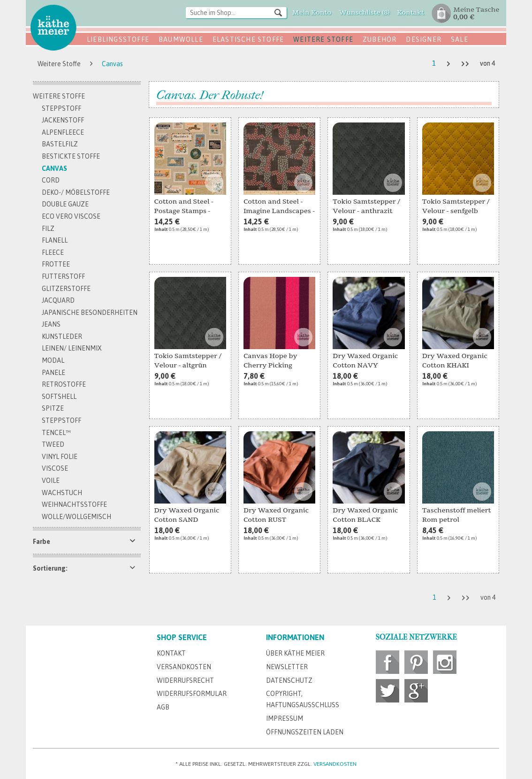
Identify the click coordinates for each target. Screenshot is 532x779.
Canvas (54, 168)
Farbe (42, 542)
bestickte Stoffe (71, 156)
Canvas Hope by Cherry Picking (270, 361)
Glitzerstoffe (66, 289)
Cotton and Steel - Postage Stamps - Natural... (184, 207)
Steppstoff (61, 108)
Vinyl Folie (60, 457)
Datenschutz (289, 680)
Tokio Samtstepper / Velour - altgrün (188, 361)
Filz (48, 229)
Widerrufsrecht (185, 680)
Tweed (53, 444)
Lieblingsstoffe (118, 39)
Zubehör (380, 39)
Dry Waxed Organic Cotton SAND (187, 515)
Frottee (56, 264)
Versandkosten (184, 667)
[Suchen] (278, 12)
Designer (424, 39)
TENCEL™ (56, 433)
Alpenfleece (63, 132)
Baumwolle (181, 39)
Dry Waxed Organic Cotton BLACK (365, 515)
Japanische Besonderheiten (90, 313)
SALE (460, 39)
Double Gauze (65, 204)
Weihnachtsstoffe (74, 504)
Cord (51, 180)
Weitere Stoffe (323, 39)
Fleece (53, 252)
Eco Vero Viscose (71, 216)
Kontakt (171, 653)
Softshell (59, 397)
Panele (53, 373)
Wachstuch (62, 493)
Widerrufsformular (192, 694)
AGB (163, 707)
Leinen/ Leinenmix (72, 348)
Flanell (55, 240)
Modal (53, 360)
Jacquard (58, 300)
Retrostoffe (64, 384)
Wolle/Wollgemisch (76, 517)
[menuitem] (236, 13)
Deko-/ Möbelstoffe (76, 192)
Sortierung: (50, 568)
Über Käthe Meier (295, 653)
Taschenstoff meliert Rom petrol (457, 515)
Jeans (51, 324)
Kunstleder (62, 336)
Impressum (285, 718)
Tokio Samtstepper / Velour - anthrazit (366, 206)
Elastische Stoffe (248, 39)
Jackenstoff (63, 120)
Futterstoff (63, 276)
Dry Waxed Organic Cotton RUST (276, 515)
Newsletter (287, 667)
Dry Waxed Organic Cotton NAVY (365, 361)
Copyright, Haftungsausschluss (303, 699)
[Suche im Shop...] (236, 13)
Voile (51, 481)
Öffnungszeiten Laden (305, 732)
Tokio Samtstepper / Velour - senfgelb (456, 206)
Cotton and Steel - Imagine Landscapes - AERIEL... (279, 207)
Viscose (55, 468)
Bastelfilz (60, 144)
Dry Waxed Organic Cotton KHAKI (455, 361)
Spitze (53, 408)
